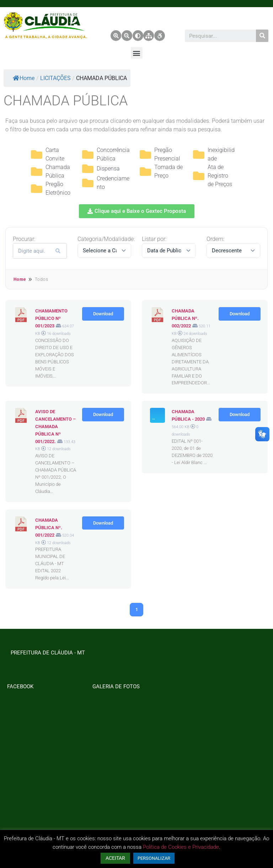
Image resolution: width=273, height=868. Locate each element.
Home (24, 78)
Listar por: (154, 239)
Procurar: (24, 239)
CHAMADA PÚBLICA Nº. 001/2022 (49, 528)
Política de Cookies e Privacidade (181, 847)
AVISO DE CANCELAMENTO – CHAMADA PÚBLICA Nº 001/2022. (55, 426)
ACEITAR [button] (115, 858)
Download (103, 314)
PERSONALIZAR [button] (154, 858)
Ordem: (215, 239)
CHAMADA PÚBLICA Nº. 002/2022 (185, 318)
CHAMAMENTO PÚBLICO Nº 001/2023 (51, 318)
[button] (137, 53)
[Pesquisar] (262, 36)
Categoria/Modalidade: (106, 239)
